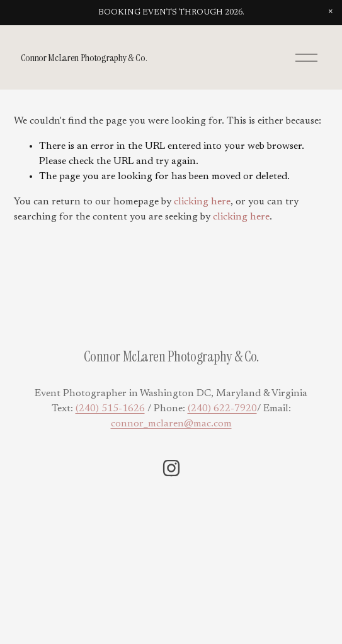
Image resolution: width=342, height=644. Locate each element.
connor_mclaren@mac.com (171, 424)
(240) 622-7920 (222, 409)
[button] (331, 11)
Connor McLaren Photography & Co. (84, 58)
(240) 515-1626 (110, 409)
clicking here (202, 202)
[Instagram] (171, 468)
